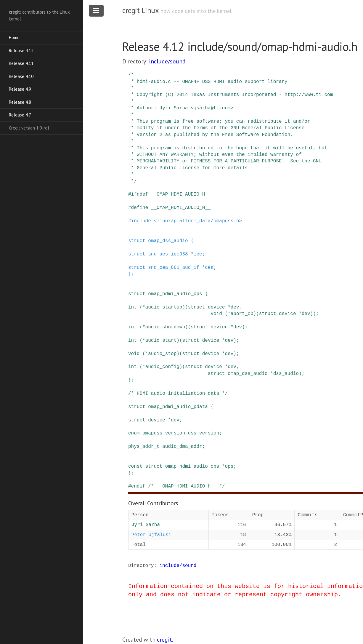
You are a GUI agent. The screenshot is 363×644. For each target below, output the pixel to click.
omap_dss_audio (168, 241)
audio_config (162, 367)
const (135, 466)
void (216, 314)
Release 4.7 (20, 115)
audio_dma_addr (182, 447)
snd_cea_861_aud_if (174, 268)
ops (229, 466)
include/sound (167, 61)
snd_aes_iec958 (168, 254)
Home (14, 37)
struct (137, 241)
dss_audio (286, 374)
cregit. (165, 640)
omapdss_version (164, 433)
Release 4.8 (20, 102)
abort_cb (242, 314)
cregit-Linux (140, 10)
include (141, 221)
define (140, 208)
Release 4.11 (21, 63)
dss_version (204, 433)
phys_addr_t (144, 447)
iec (198, 254)
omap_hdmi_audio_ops (175, 294)
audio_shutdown (165, 327)
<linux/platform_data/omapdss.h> (198, 221)
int (132, 307)
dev (235, 307)
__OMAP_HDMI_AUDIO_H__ (181, 194)
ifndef (140, 194)
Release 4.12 (21, 51)
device (216, 307)
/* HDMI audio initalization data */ (178, 394)
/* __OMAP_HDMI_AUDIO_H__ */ (186, 486)
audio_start (161, 341)
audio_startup (164, 307)
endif (138, 486)
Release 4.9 (20, 89)
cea (209, 268)
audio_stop (162, 354)
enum (134, 433)
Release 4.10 (21, 76)
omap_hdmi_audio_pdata (178, 407)
